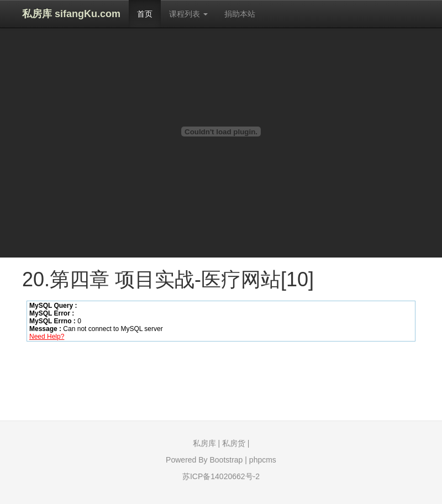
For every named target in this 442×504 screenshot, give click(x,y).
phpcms (263, 460)
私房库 (204, 443)
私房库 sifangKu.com (71, 14)
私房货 (234, 443)
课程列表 (188, 14)
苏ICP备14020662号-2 (221, 476)
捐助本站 (240, 14)
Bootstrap (226, 460)
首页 (145, 14)
